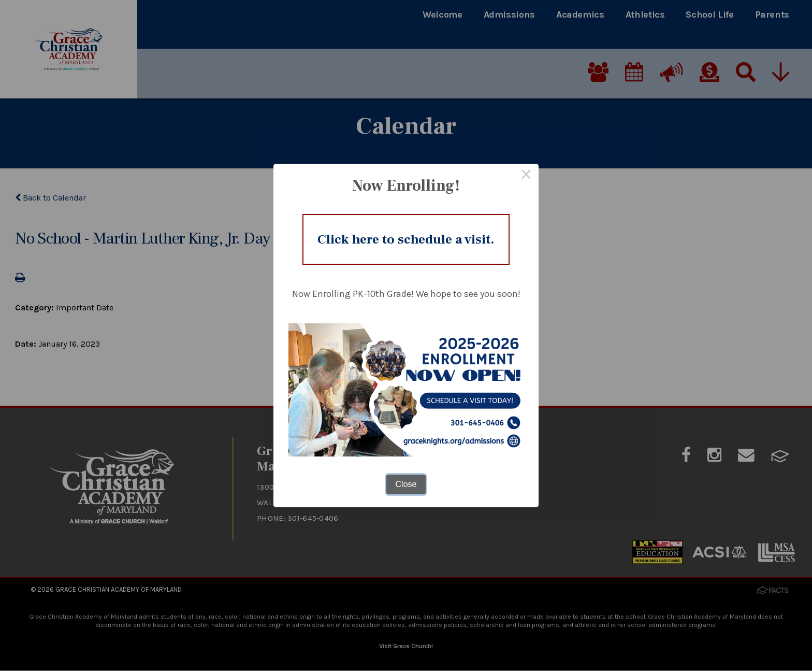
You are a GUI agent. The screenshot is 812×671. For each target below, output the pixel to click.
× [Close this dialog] (526, 172)
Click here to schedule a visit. (406, 239)
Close (406, 488)
